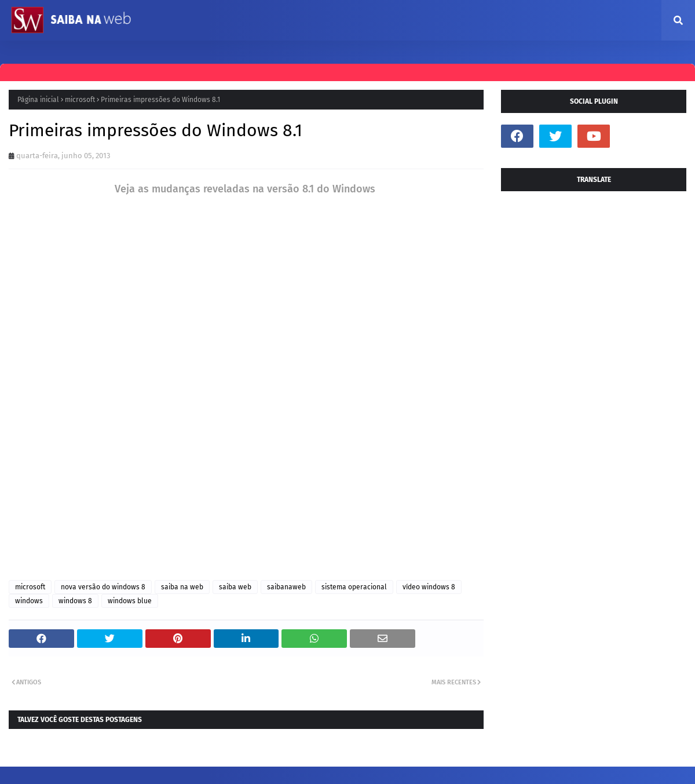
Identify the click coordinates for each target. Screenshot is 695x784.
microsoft (80, 100)
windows (29, 601)
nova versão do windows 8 (103, 587)
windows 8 (75, 601)
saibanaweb (286, 587)
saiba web (235, 587)
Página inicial (38, 100)
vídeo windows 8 (429, 587)
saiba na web (182, 587)
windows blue (130, 601)
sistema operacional (354, 587)
